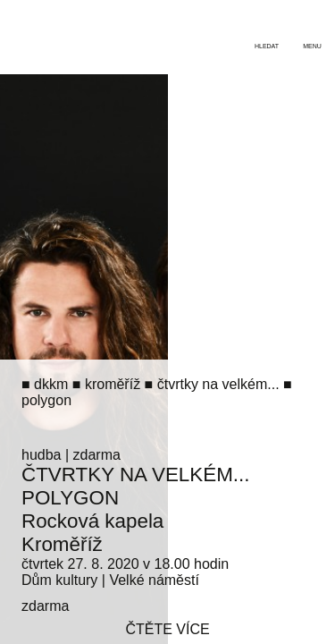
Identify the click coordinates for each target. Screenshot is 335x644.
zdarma (97, 455)
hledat (267, 46)
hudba (42, 455)
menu (312, 46)
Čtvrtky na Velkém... (136, 475)
